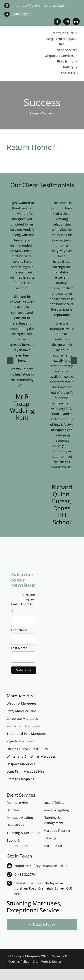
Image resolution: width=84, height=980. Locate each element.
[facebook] (57, 21)
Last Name (19, 648)
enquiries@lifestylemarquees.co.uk (38, 5)
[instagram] (67, 21)
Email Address (22, 608)
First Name (19, 630)
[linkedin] (76, 21)
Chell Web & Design (47, 962)
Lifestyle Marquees (26, 956)
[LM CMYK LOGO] (23, 47)
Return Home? (31, 147)
